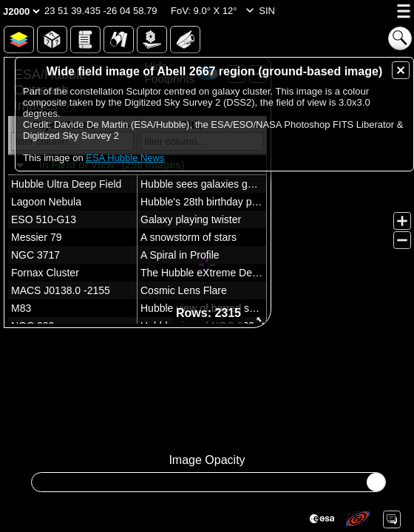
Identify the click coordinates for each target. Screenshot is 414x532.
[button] (101, 11)
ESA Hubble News (125, 158)
